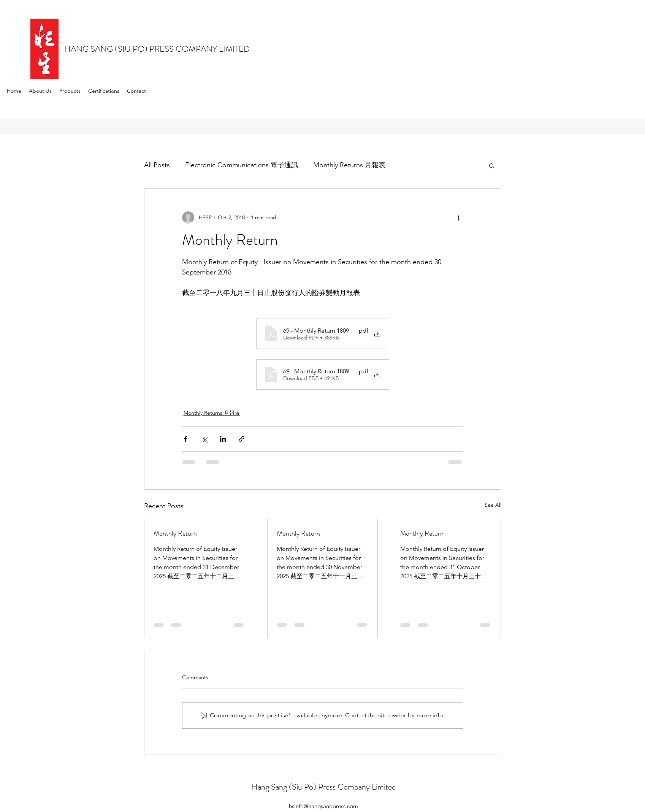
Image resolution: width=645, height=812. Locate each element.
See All (493, 505)
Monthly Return (175, 533)
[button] (492, 165)
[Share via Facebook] (186, 439)
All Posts (157, 165)
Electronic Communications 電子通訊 (242, 165)
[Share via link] (242, 439)
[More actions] (459, 217)
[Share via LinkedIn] (223, 439)
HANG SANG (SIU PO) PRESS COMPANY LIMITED (157, 49)
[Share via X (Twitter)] (204, 439)
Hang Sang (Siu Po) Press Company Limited (324, 787)
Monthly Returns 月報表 (349, 165)
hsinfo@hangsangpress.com (323, 806)
